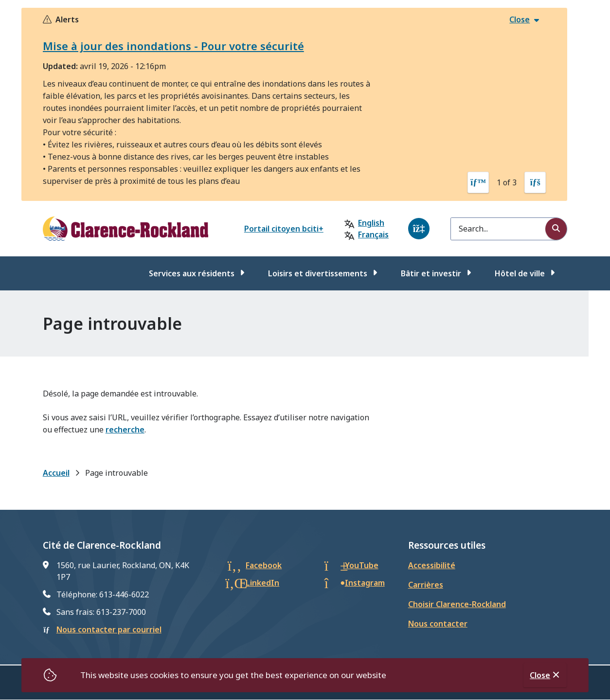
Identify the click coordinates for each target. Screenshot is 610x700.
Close (540, 675)
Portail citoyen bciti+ (284, 229)
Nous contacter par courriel (109, 629)
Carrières (426, 585)
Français (373, 234)
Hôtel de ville (520, 273)
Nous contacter (438, 624)
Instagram (365, 583)
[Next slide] (535, 182)
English (371, 223)
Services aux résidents (192, 273)
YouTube (362, 565)
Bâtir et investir (431, 273)
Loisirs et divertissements (318, 273)
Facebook (264, 565)
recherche (125, 430)
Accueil (56, 473)
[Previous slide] (478, 182)
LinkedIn (262, 583)
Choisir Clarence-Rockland (457, 604)
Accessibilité (432, 565)
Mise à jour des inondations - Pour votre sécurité (173, 46)
